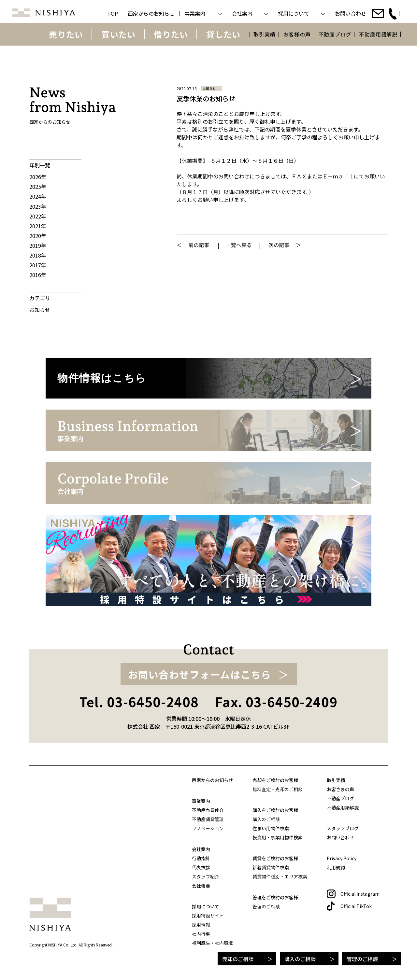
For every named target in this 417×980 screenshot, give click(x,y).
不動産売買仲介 (208, 810)
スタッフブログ (343, 828)
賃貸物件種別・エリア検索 (280, 876)
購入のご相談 (300, 959)
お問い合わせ (340, 837)
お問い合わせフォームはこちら (200, 674)
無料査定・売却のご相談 (278, 789)
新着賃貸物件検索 (271, 867)
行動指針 (201, 858)
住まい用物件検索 (271, 828)
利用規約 (336, 867)
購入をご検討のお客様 (275, 810)
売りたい (66, 34)
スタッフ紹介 (206, 876)
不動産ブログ (335, 34)
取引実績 (264, 34)
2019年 (38, 245)
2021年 (38, 226)
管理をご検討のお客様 (275, 897)
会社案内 (201, 849)
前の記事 (199, 245)
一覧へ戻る (239, 245)
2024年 (38, 196)
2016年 (38, 275)
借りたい (171, 34)
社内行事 (201, 934)
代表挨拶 (201, 867)
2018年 (38, 255)
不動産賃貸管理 (208, 819)
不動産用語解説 (378, 34)
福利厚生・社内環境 (212, 943)
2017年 (38, 265)
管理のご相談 (362, 959)
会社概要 (201, 886)
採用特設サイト (208, 916)
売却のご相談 (238, 959)
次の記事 (279, 245)
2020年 (38, 236)
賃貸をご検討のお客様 (275, 858)
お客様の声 (297, 34)
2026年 (38, 177)
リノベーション (208, 828)
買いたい (118, 34)
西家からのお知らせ (212, 780)
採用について (206, 906)
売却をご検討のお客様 (275, 780)
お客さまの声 (340, 789)
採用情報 (201, 925)
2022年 (38, 216)
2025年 (38, 187)
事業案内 (201, 801)
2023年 (38, 206)
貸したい (223, 34)
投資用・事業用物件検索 (278, 837)
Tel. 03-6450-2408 (139, 702)
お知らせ (40, 310)
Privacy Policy (342, 858)
